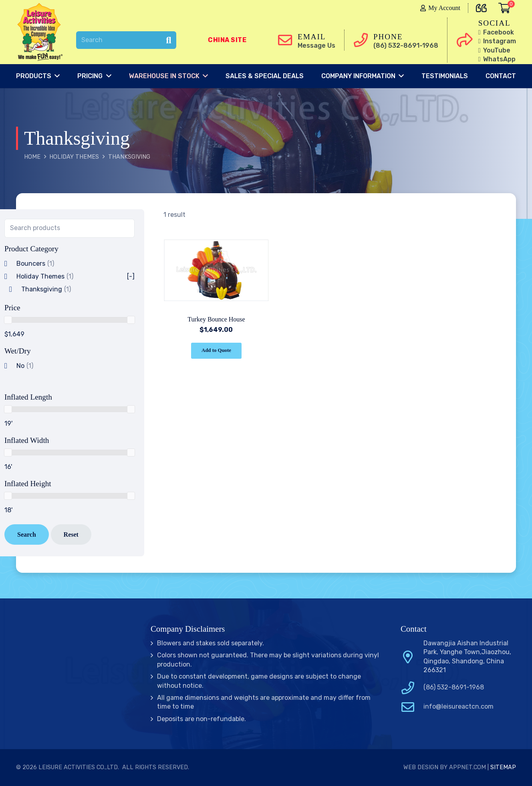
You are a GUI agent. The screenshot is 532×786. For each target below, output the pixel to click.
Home (32, 157)
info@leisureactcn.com (458, 706)
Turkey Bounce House (216, 319)
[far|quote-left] (483, 7)
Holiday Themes (74, 157)
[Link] (42, 32)
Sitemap (503, 767)
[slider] (8, 320)
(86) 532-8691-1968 (454, 687)
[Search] (126, 40)
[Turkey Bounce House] (216, 235)
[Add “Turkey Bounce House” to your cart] (216, 351)
